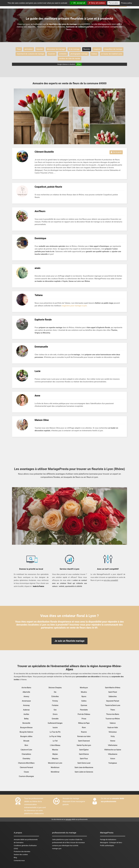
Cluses (26, 772)
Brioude (26, 741)
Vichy (113, 736)
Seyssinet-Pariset (113, 701)
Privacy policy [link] (127, 3)
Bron (26, 745)
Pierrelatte (84, 710)
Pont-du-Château (84, 714)
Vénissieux (113, 732)
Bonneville (26, 723)
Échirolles (55, 696)
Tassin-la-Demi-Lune (113, 705)
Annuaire (17, 840)
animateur (29, 49)
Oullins (84, 701)
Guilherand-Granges (55, 723)
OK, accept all (78, 3)
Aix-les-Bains (26, 688)
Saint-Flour (84, 759)
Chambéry (26, 759)
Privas (84, 719)
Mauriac (55, 750)
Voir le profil (116, 152)
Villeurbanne (113, 754)
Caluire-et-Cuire (26, 750)
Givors (55, 714)
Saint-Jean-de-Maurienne (84, 767)
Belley (26, 719)
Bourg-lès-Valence (26, 732)
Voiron (113, 759)
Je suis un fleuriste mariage (69, 641)
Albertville (26, 692)
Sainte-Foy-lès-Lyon (84, 745)
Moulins (84, 692)
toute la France (38, 586)
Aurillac (26, 714)
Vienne (113, 741)
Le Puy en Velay (55, 736)
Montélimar (55, 772)
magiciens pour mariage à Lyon (74, 306)
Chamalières (26, 754)
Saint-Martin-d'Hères (113, 688)
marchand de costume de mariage (30, 54)
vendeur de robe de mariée (70, 58)
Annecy (26, 696)
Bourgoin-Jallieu (26, 736)
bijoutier (40, 49)
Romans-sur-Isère (84, 736)
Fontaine (55, 705)
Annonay (26, 705)
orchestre (63, 54)
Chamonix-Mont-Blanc (26, 763)
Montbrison (55, 767)
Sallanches (113, 696)
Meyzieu (55, 759)
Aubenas (26, 710)
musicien (52, 54)
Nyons (84, 696)
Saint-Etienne (84, 754)
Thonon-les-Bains (113, 714)
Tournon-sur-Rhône (113, 719)
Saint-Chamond (84, 741)
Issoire (55, 728)
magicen (97, 49)
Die (55, 692)
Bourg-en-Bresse (26, 728)
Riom (84, 728)
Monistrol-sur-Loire (55, 763)
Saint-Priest (113, 692)
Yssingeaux (113, 763)
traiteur (94, 54)
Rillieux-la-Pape (84, 723)
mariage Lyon (57, 849)
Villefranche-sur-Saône (113, 750)
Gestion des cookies (21, 855)
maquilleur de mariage (113, 49)
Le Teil (55, 741)
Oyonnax (84, 705)
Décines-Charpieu (55, 688)
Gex (55, 710)
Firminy (55, 701)
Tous (19, 49)
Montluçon (84, 688)
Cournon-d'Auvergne (26, 776)
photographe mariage (79, 54)
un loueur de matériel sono (112, 54)
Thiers (113, 710)
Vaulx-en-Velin (113, 728)
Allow (79, 64)
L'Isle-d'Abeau (55, 745)
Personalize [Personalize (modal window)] (114, 3)
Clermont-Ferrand (26, 767)
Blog (15, 858)
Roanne (84, 732)
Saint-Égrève (84, 750)
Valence (113, 723)
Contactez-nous (19, 861)
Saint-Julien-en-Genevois (84, 772)
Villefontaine (113, 745)
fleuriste (87, 49)
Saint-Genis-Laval (84, 763)
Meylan (55, 754)
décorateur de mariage (56, 49)
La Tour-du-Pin (55, 732)
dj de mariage (74, 49)
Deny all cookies (97, 3)
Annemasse (26, 701)
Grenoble (55, 719)
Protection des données (22, 852)
